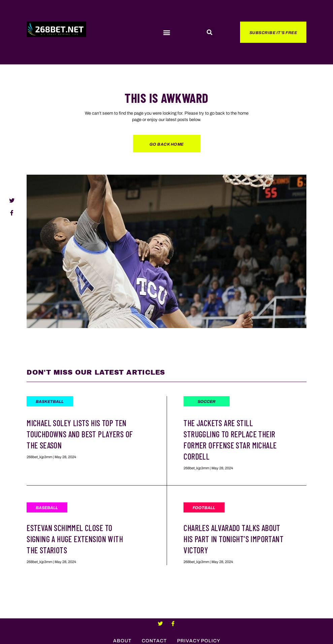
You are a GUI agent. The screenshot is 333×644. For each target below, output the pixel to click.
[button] (166, 33)
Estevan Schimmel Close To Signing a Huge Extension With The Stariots (75, 539)
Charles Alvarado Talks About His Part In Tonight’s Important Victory (234, 539)
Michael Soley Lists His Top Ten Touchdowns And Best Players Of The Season (80, 434)
